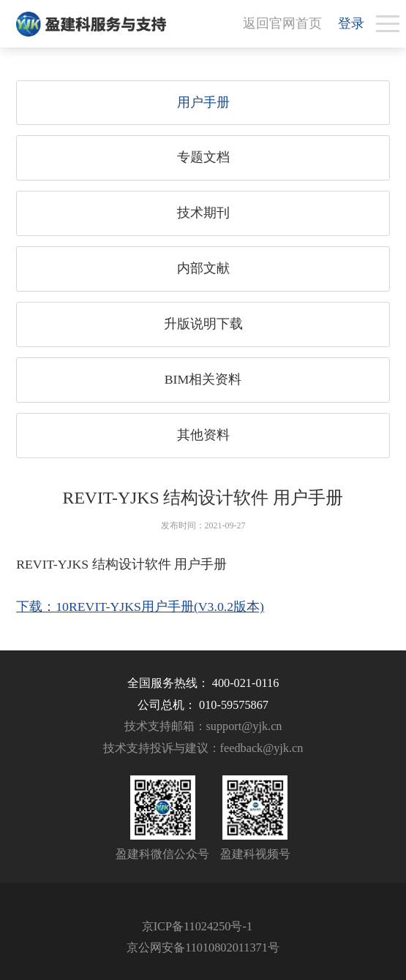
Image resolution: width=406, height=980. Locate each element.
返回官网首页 (282, 23)
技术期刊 (203, 213)
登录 (351, 23)
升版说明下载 (203, 324)
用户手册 (203, 102)
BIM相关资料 (203, 379)
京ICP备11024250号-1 (197, 926)
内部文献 (203, 268)
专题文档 (203, 157)
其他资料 (203, 435)
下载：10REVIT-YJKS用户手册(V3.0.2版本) (140, 607)
